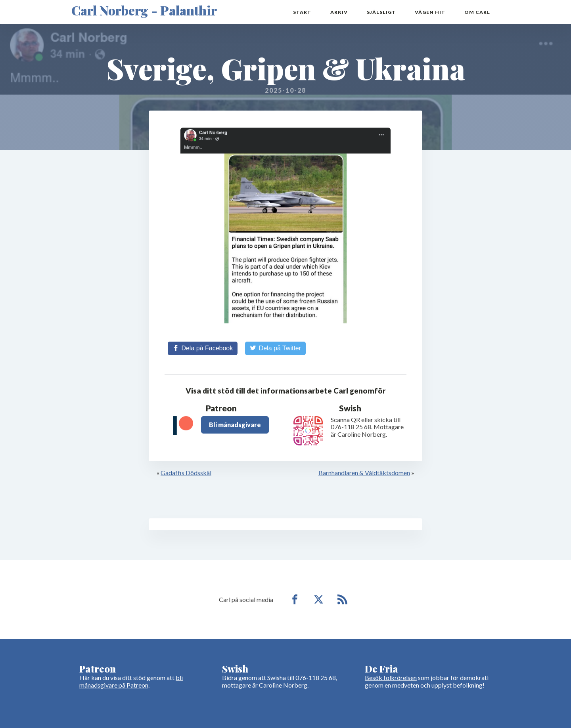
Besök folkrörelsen (391, 677)
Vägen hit (430, 12)
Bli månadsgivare (235, 425)
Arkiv (339, 12)
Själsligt (381, 12)
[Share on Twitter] (275, 348)
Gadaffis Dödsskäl (186, 473)
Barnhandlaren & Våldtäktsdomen (364, 473)
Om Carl (477, 12)
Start (302, 12)
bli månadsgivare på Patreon (131, 681)
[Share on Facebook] (203, 348)
